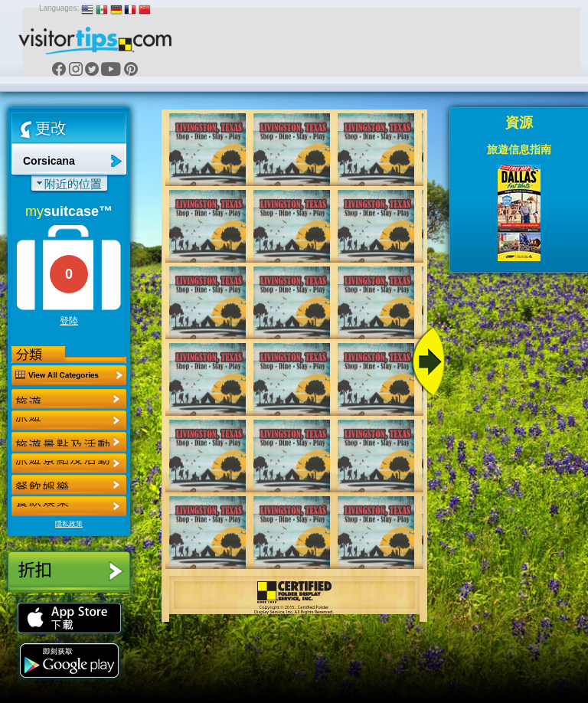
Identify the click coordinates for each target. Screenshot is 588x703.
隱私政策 (69, 524)
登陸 (69, 321)
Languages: (59, 8)
